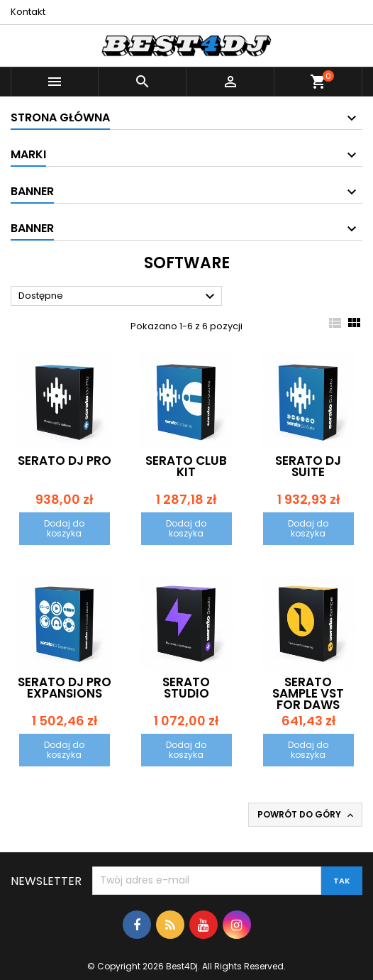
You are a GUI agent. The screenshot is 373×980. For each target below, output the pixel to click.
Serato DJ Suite (308, 466)
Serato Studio (186, 688)
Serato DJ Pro (65, 461)
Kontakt (28, 12)
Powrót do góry (307, 815)
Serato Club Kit (186, 466)
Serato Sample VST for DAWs (308, 693)
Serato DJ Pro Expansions (65, 688)
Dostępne (118, 297)
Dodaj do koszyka (64, 528)
